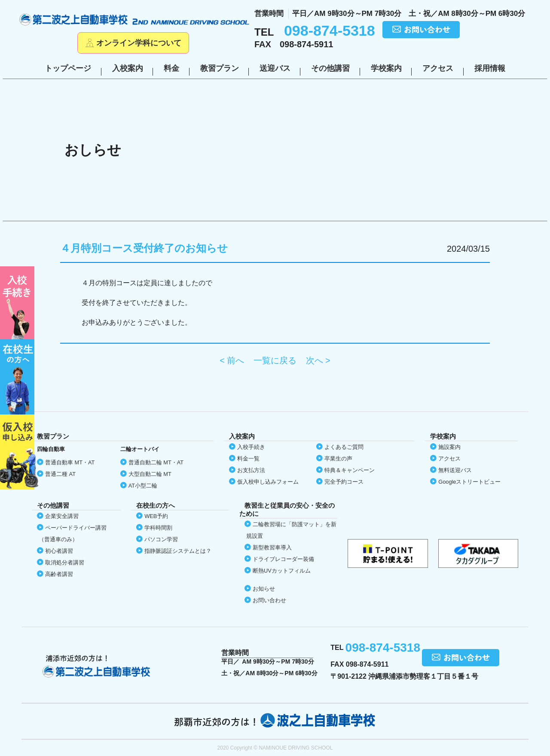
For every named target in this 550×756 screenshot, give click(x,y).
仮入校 (19, 452)
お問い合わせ (269, 600)
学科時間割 (158, 528)
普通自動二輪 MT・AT (156, 462)
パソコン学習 (161, 539)
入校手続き (251, 447)
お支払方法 (251, 470)
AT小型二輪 (143, 486)
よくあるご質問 (344, 447)
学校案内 (386, 68)
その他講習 (330, 68)
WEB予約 (156, 516)
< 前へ (232, 360)
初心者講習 (59, 551)
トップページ (68, 68)
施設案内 (449, 447)
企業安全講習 (62, 516)
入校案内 (128, 68)
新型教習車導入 (272, 547)
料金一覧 (248, 459)
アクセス (438, 68)
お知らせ (264, 589)
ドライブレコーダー (283, 559)
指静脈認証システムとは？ (178, 551)
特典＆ (350, 470)
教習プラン (220, 68)
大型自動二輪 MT (150, 474)
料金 (171, 68)
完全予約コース (344, 482)
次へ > (318, 360)
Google (469, 482)
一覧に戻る (275, 360)
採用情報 (490, 68)
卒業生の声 (338, 459)
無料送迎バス (455, 470)
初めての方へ (19, 303)
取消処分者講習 (65, 562)
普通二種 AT (60, 474)
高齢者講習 (59, 574)
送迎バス (275, 68)
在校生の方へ (19, 377)
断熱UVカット (282, 571)
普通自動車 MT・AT (70, 462)
